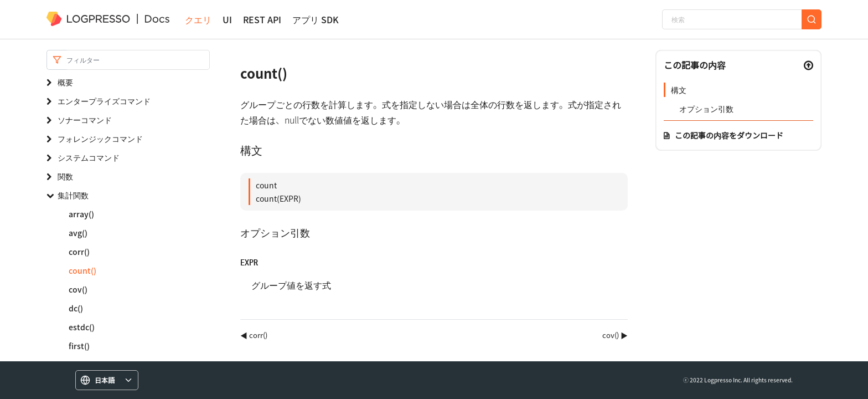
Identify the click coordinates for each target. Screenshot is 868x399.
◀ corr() (254, 335)
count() (82, 270)
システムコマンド (89, 157)
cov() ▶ (615, 335)
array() (81, 214)
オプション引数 (706, 109)
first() (79, 346)
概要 (65, 82)
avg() (78, 233)
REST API (262, 20)
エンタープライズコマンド (104, 101)
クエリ (198, 20)
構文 (679, 90)
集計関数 (73, 195)
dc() (76, 308)
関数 (65, 176)
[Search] (138, 60)
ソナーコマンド (85, 120)
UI (227, 20)
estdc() (82, 327)
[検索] (732, 19)
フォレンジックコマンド (100, 139)
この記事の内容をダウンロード (729, 135)
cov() (78, 289)
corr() (79, 252)
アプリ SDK (316, 20)
